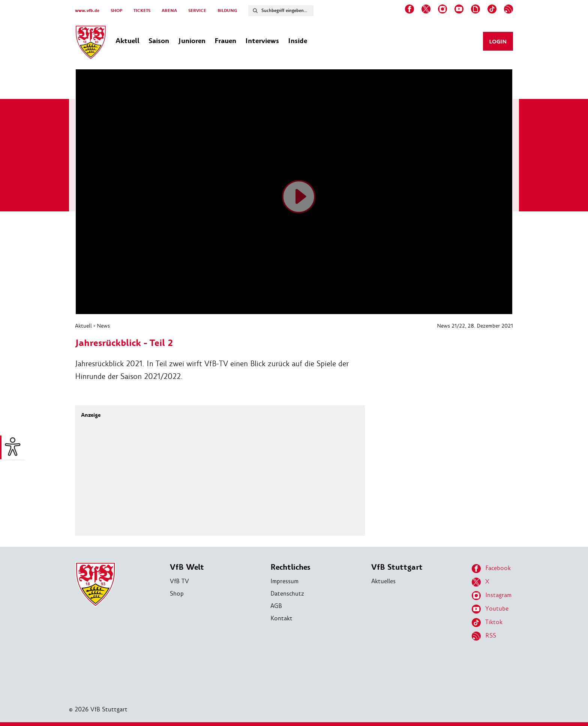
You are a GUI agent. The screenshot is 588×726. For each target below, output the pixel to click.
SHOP (116, 11)
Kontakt (281, 618)
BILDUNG (227, 11)
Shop (177, 594)
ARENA (169, 11)
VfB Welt (187, 567)
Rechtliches (290, 567)
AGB (276, 606)
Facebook (491, 569)
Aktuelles (383, 581)
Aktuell (83, 326)
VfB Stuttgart (397, 567)
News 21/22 (451, 326)
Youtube (490, 609)
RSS (484, 636)
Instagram (492, 596)
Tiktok (487, 623)
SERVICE (197, 11)
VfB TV (179, 581)
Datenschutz (287, 594)
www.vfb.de (87, 11)
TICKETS (142, 11)
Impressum (284, 581)
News (103, 326)
